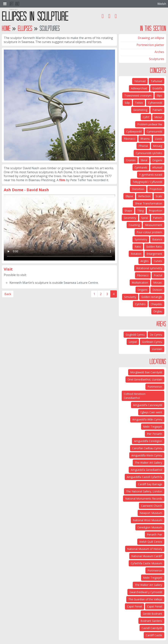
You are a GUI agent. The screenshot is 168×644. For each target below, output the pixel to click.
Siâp (127, 103)
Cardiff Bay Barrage (150, 484)
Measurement (153, 225)
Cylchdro (140, 304)
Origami (157, 160)
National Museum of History (145, 549)
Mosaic (158, 283)
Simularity (130, 297)
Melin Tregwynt (153, 427)
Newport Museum (151, 513)
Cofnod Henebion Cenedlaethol (135, 396)
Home (6, 28)
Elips (159, 96)
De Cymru (156, 335)
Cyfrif (146, 117)
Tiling (140, 211)
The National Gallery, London (144, 491)
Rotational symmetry (149, 268)
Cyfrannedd (155, 103)
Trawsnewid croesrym (138, 96)
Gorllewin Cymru (152, 342)
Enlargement (154, 254)
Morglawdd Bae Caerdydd (146, 372)
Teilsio (139, 103)
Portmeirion (155, 387)
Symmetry (141, 239)
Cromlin (131, 160)
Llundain (157, 349)
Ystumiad (140, 81)
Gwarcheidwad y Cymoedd (146, 592)
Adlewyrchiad (139, 88)
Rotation (136, 254)
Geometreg (140, 110)
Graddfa (157, 88)
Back (8, 294)
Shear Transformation (149, 203)
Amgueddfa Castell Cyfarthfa (144, 477)
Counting (134, 225)
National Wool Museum (147, 520)
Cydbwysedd (134, 131)
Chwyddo (156, 304)
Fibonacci (130, 139)
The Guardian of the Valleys (145, 599)
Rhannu (145, 139)
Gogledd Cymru (135, 335)
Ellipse (129, 196)
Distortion (138, 189)
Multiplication (140, 283)
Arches (159, 52)
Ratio (138, 247)
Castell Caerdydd (152, 628)
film (62, 180)
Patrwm (157, 110)
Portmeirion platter (150, 45)
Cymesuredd (154, 131)
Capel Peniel (155, 606)
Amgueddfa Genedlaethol (146, 470)
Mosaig (158, 146)
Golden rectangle (152, 297)
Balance (157, 239)
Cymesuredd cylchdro (149, 153)
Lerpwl (133, 342)
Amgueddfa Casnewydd (148, 405)
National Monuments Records (144, 499)
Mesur (158, 117)
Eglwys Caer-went (151, 412)
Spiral (145, 218)
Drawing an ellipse (151, 38)
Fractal (158, 275)
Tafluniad (156, 81)
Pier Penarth (155, 434)
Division (157, 290)
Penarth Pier (155, 534)
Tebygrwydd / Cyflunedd (147, 182)
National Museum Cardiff (147, 556)
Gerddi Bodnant (152, 614)
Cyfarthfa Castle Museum (146, 563)
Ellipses (25, 28)
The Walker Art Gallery (148, 463)
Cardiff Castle (154, 635)
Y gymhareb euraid (151, 175)
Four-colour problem (149, 232)
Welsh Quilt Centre (151, 542)
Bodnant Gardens (151, 621)
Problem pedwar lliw (150, 124)
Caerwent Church (152, 506)
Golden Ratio (154, 247)
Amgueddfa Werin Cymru (147, 455)
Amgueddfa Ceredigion (148, 441)
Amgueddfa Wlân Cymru (147, 419)
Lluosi (159, 139)
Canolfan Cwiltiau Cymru (147, 448)
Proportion (155, 211)
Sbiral (144, 160)
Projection (156, 189)
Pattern (158, 218)
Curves (158, 261)
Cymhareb (141, 167)
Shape (128, 211)
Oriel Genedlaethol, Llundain (145, 379)
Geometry (130, 218)
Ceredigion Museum (150, 527)
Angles (145, 261)
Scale (159, 196)
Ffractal (143, 146)
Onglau (158, 311)
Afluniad (157, 167)
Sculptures (157, 59)
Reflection (144, 196)
